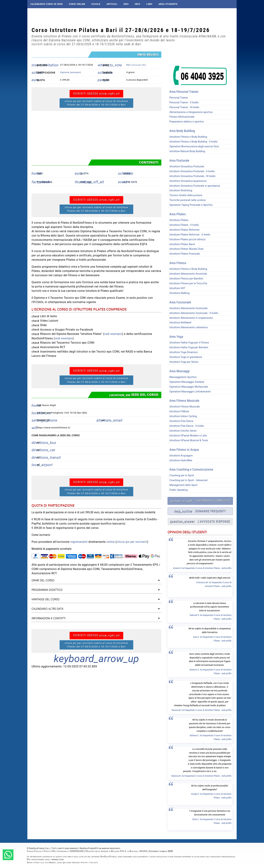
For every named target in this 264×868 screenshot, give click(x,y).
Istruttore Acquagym (180, 456)
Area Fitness (178, 263)
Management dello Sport (183, 485)
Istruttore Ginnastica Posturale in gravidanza (194, 186)
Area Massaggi (179, 371)
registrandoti (79, 542)
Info (137, 4)
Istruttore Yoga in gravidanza (185, 357)
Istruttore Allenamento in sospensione (190, 318)
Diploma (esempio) (70, 72)
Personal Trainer (178, 98)
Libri (149, 4)
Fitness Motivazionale (181, 117)
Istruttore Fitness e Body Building (187, 137)
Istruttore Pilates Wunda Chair (186, 249)
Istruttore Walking (179, 293)
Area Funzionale (180, 302)
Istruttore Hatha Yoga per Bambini (188, 347)
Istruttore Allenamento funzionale (188, 308)
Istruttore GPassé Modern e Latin (187, 436)
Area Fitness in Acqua (184, 450)
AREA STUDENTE (168, 4)
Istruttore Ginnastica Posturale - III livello (192, 176)
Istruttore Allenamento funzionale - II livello (193, 313)
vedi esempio (113, 334)
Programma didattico (47, 590)
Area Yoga (176, 337)
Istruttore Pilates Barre (181, 244)
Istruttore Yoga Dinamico (183, 352)
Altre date (130, 182)
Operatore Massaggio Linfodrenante (189, 392)
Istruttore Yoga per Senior (183, 362)
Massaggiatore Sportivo (182, 377)
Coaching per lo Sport (181, 475)
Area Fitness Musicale (184, 401)
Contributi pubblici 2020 (161, 851)
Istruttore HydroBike (180, 460)
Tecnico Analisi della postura (185, 195)
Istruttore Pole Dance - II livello (186, 426)
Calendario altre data (47, 609)
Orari (127, 173)
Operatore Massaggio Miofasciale (188, 387)
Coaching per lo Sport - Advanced (188, 480)
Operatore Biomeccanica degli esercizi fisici (193, 147)
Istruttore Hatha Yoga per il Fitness (188, 343)
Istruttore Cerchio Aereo (182, 431)
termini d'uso (58, 859)
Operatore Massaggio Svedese (186, 382)
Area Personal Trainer (184, 92)
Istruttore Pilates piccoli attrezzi (187, 239)
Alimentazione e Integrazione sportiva (190, 112)
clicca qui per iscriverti (132, 542)
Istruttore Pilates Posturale (184, 254)
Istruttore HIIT (176, 288)
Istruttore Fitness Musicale (184, 407)
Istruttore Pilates (178, 220)
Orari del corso (43, 580)
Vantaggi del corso (46, 599)
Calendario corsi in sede (47, 4)
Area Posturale (179, 160)
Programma (45, 182)
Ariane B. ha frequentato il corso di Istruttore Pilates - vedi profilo (202, 568)
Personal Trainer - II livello (183, 103)
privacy (52, 862)
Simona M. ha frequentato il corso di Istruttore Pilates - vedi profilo (201, 710)
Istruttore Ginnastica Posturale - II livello (191, 171)
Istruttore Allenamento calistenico (188, 327)
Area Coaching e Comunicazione (191, 469)
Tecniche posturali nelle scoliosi (187, 200)
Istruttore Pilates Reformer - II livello (189, 235)
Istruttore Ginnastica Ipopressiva (187, 181)
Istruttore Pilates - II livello (183, 225)
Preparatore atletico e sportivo (186, 122)
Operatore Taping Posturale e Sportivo (190, 205)
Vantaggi (86, 182)
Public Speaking (178, 490)
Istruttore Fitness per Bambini (185, 279)
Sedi (126, 4)
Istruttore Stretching (180, 190)
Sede (40, 173)
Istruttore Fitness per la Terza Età (187, 283)
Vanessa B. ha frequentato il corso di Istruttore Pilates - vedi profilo (201, 776)
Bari (136, 65)
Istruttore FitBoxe (178, 411)
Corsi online (77, 4)
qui (64, 862)
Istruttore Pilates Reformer (184, 230)
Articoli (112, 4)
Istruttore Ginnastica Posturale (186, 167)
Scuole (96, 4)
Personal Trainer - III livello (183, 107)
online (111, 542)
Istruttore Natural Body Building (186, 151)
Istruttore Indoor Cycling (182, 416)
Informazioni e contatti (48, 618)
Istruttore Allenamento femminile (187, 274)
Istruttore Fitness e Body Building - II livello (193, 142)
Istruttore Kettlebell (179, 323)
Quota (84, 173)
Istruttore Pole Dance (181, 421)
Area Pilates (178, 214)
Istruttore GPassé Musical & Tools (188, 440)
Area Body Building (182, 131)
